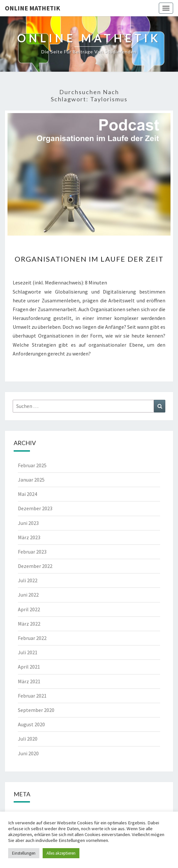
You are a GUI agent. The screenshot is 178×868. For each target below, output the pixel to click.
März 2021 (29, 681)
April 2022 (29, 609)
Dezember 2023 (35, 508)
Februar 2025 (32, 465)
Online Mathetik (33, 8)
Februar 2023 (32, 552)
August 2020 (31, 724)
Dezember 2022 (35, 566)
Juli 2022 (28, 580)
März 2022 (29, 624)
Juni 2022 (28, 595)
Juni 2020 (28, 753)
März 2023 (29, 537)
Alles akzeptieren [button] (61, 853)
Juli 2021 (28, 652)
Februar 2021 (32, 696)
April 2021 (29, 667)
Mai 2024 (27, 494)
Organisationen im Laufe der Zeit (89, 259)
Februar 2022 (32, 638)
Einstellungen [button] (24, 853)
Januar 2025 (31, 480)
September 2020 (36, 710)
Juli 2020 (28, 739)
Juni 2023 (28, 523)
